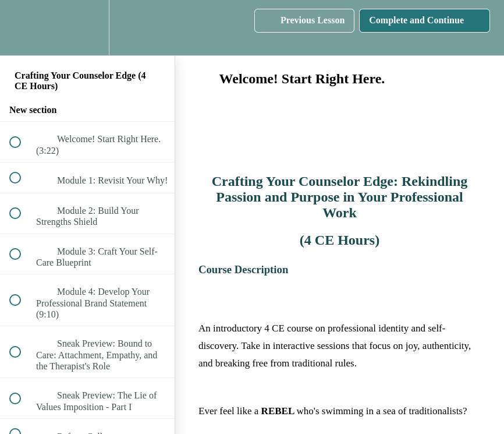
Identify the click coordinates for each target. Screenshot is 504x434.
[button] (22, 28)
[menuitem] (87, 28)
